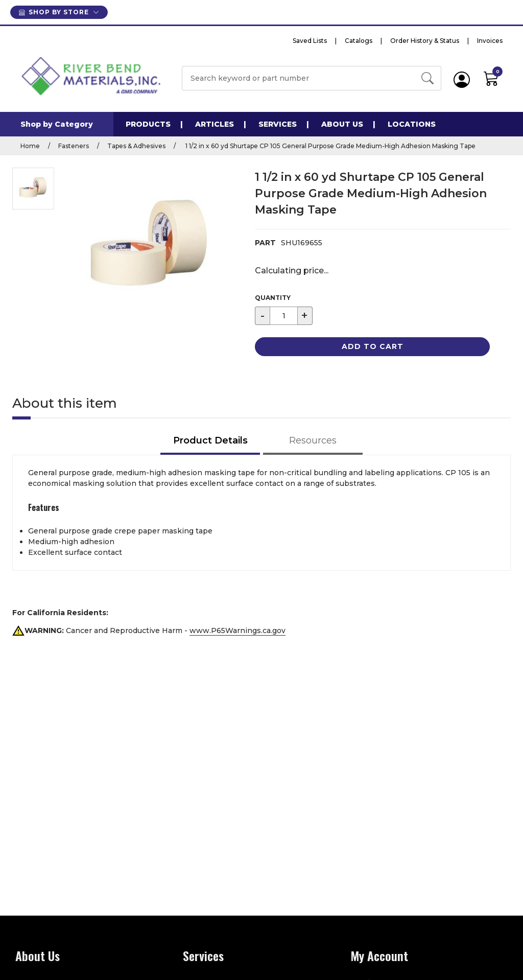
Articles (215, 124)
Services (278, 124)
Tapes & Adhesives (136, 146)
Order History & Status (425, 41)
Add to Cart (373, 346)
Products (148, 124)
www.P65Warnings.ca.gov (237, 631)
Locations (412, 124)
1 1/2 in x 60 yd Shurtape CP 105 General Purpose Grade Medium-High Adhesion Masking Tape (330, 146)
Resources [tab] (313, 440)
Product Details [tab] (210, 440)
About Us (342, 124)
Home (30, 146)
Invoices (490, 41)
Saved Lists (310, 41)
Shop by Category (57, 124)
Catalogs (359, 41)
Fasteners (74, 146)
